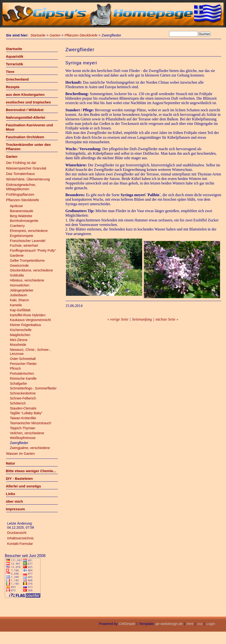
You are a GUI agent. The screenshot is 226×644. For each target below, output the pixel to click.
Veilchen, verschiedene (27, 433)
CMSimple (127, 624)
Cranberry (17, 226)
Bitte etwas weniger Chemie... (31, 471)
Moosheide (18, 345)
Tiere (10, 72)
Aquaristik (15, 56)
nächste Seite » (167, 319)
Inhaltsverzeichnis (20, 538)
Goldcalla (17, 275)
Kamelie (16, 305)
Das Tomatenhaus (21, 174)
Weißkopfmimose (23, 438)
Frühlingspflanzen (20, 194)
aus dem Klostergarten (25, 95)
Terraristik (15, 64)
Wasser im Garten (20, 453)
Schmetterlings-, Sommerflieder (33, 388)
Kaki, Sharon (20, 300)
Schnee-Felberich (23, 398)
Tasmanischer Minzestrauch (31, 423)
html (190, 624)
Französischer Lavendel (28, 241)
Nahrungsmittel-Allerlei (26, 117)
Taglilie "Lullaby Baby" (26, 413)
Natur (11, 463)
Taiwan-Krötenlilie (23, 418)
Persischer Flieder (23, 364)
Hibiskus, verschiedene (27, 280)
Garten (55, 35)
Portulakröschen (22, 373)
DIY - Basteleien (19, 478)
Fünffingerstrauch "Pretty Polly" (33, 250)
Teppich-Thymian (23, 428)
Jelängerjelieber (22, 290)
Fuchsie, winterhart (24, 245)
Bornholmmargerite (24, 221)
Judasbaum (19, 295)
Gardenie (17, 256)
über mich (15, 501)
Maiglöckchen (20, 335)
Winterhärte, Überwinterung (28, 179)
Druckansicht (17, 533)
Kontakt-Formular (20, 544)
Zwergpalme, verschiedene (30, 448)
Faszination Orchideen (25, 137)
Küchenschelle (21, 330)
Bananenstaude (22, 211)
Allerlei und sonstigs (24, 486)
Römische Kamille (23, 378)
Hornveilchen (20, 285)
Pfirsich (15, 368)
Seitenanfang (142, 319)
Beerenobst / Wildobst (25, 110)
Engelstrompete (22, 236)
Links (11, 494)
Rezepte (13, 87)
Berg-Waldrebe (21, 216)
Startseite (38, 35)
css (200, 624)
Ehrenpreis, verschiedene (29, 231)
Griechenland (17, 79)
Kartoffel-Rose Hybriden (28, 315)
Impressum (15, 509)
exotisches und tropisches (28, 102)
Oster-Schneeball (23, 359)
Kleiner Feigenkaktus (26, 325)
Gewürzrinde (19, 266)
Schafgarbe (19, 383)
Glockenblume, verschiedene (32, 270)
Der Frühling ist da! (21, 163)
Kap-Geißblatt (20, 310)
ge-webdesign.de (169, 624)
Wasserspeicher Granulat (26, 168)
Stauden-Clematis (23, 408)
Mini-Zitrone (19, 340)
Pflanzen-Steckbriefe (81, 35)
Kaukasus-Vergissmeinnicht (30, 320)
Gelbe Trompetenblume (27, 261)
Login (211, 624)
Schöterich (18, 403)
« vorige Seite (118, 319)
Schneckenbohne (23, 393)
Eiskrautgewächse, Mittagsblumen (21, 187)
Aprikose (16, 206)
